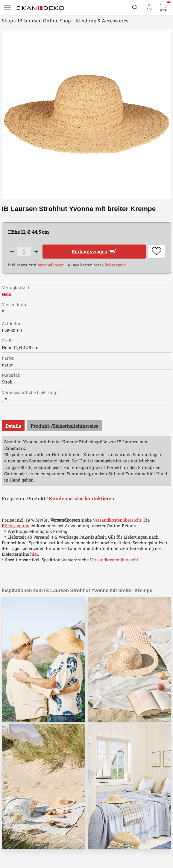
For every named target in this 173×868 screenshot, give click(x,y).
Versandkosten (51, 265)
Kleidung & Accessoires (102, 20)
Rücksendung (16, 526)
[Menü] (7, 7)
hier (34, 554)
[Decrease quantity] (12, 252)
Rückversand (114, 265)
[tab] (13, 426)
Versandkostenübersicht (117, 520)
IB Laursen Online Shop (44, 20)
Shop (7, 20)
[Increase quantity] (37, 252)
